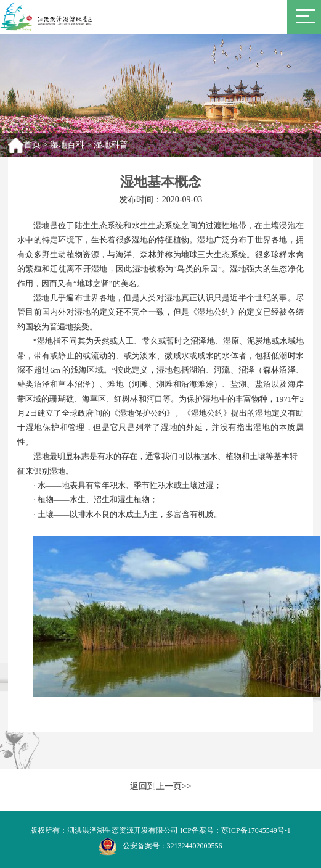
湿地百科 (67, 145)
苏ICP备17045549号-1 (256, 830)
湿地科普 (111, 145)
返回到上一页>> (161, 786)
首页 (32, 145)
